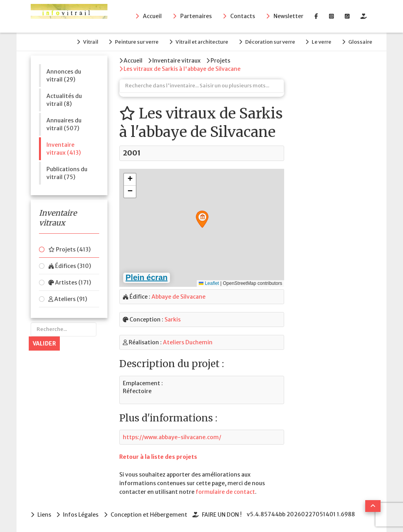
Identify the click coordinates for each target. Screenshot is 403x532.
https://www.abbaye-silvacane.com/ (172, 436)
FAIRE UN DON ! (223, 514)
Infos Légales (81, 514)
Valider (44, 344)
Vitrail (88, 42)
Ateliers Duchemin (188, 342)
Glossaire (360, 42)
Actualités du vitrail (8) (64, 100)
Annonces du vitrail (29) (64, 75)
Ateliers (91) (68, 299)
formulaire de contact (225, 491)
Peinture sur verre (135, 42)
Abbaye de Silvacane (178, 296)
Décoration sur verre (269, 42)
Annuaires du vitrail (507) (64, 124)
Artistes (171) (70, 283)
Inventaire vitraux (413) (64, 148)
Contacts (243, 16)
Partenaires (196, 16)
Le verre (321, 42)
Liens (44, 514)
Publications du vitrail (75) (67, 173)
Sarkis (173, 319)
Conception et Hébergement (149, 514)
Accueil (152, 16)
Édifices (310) (70, 266)
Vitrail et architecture (200, 42)
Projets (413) (69, 249)
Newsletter (288, 16)
